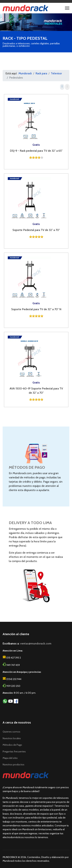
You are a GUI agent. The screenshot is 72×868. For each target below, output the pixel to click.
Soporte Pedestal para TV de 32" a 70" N (36, 309)
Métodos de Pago (12, 745)
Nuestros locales (12, 738)
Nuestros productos (13, 764)
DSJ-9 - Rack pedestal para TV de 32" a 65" (36, 151)
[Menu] (67, 8)
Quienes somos (11, 732)
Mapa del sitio (10, 758)
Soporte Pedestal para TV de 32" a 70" (36, 230)
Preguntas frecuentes (14, 751)
